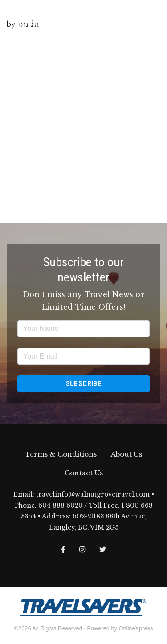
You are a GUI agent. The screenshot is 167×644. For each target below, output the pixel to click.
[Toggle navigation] (153, 18)
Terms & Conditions (61, 454)
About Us (126, 454)
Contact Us (84, 473)
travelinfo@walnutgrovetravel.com (93, 495)
